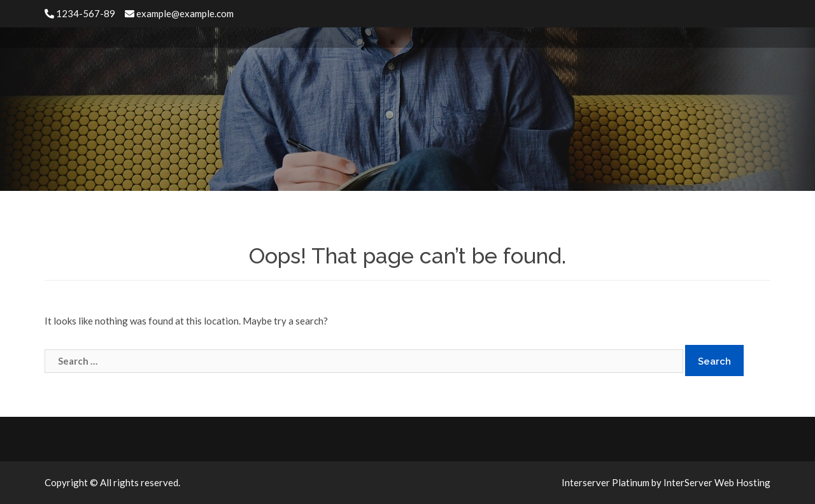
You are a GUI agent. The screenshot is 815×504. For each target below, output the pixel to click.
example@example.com (179, 13)
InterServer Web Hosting (717, 482)
